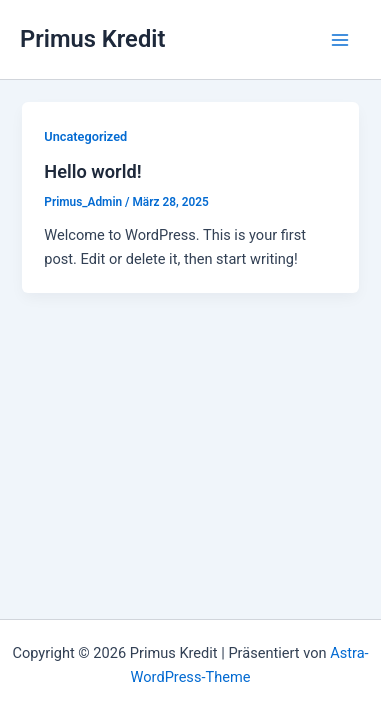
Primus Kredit (92, 39)
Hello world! (92, 171)
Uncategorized (85, 136)
